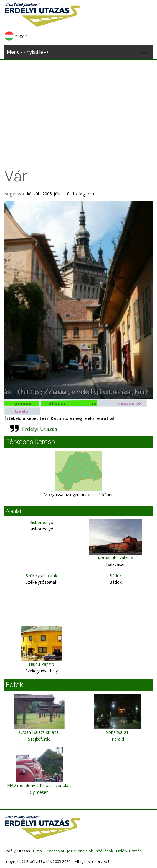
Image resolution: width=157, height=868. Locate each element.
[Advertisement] (79, 104)
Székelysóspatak (41, 576)
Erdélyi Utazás (40, 429)
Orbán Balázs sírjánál (39, 732)
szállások (105, 851)
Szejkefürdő (39, 739)
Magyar (16, 36)
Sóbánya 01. (118, 732)
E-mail (38, 851)
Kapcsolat (55, 851)
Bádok (115, 576)
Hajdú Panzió (42, 664)
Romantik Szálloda (115, 558)
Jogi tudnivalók (80, 851)
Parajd (118, 739)
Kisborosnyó (41, 522)
